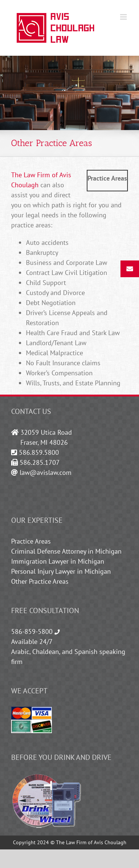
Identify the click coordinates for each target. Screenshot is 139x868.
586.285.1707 (40, 462)
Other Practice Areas (40, 581)
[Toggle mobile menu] (124, 17)
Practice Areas (31, 541)
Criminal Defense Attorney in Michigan (66, 551)
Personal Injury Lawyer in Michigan (61, 571)
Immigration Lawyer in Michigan (58, 561)
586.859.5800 (39, 452)
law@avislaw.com (46, 472)
